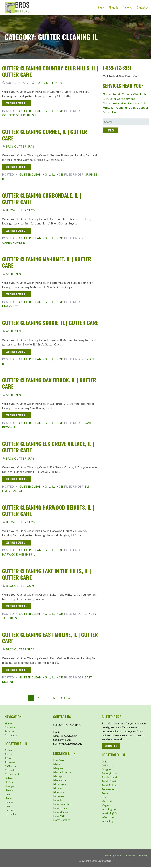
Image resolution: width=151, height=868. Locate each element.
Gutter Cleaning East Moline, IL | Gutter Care (50, 638)
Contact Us (143, 7)
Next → (66, 698)
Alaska (8, 754)
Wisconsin (108, 817)
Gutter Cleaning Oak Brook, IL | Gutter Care (49, 383)
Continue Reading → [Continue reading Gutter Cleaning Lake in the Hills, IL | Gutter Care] (17, 606)
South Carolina (110, 781)
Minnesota (60, 780)
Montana (59, 792)
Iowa (8, 806)
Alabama (10, 750)
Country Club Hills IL (19, 115)
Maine (57, 764)
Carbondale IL (14, 242)
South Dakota (110, 785)
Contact (131, 855)
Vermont (107, 801)
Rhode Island (109, 777)
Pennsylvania (109, 773)
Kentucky (10, 814)
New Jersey (60, 808)
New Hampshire (63, 804)
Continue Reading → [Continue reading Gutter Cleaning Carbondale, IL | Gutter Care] (17, 231)
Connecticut (12, 774)
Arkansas (10, 762)
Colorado (10, 770)
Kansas (9, 810)
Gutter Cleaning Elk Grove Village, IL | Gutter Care (48, 447)
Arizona (9, 758)
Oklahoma (108, 765)
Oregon (106, 769)
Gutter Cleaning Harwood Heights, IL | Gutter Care (48, 510)
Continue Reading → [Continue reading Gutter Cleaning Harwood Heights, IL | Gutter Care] (17, 543)
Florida (9, 782)
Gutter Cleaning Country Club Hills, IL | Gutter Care (50, 71)
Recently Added (114, 855)
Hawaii (9, 790)
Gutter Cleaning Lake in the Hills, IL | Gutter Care (46, 574)
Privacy (143, 855)
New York (59, 816)
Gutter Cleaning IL (35, 111)
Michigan (59, 776)
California (10, 766)
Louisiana (59, 760)
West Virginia (110, 813)
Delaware (10, 778)
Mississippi (60, 784)
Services (127, 7)
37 (54, 698)
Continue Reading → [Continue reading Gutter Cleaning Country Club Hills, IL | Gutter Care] (17, 103)
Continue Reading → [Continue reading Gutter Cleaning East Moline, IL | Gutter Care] (17, 670)
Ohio (105, 761)
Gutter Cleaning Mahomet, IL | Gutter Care (47, 262)
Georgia (9, 786)
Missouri (58, 788)
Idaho (8, 794)
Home (101, 7)
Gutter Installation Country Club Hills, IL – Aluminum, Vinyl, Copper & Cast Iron (126, 107)
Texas (105, 793)
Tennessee (108, 789)
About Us (113, 7)
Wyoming (107, 821)
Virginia (106, 805)
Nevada (58, 800)
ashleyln (13, 274)
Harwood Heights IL (19, 554)
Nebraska (59, 796)
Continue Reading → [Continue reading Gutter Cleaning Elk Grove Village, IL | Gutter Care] (17, 479)
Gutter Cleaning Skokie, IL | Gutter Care (50, 323)
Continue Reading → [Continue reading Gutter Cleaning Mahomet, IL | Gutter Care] (17, 294)
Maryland (59, 768)
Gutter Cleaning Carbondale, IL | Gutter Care (42, 198)
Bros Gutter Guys (50, 83)
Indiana (9, 802)
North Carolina (62, 820)
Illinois (57, 111)
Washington (109, 809)
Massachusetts (62, 772)
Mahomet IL (12, 306)
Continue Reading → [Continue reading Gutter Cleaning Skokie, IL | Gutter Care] (17, 352)
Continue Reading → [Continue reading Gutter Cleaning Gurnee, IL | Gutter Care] (17, 167)
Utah (105, 797)
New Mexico (61, 812)
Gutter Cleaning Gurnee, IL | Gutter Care (45, 135)
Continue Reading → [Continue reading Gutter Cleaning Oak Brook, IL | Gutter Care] (17, 415)
